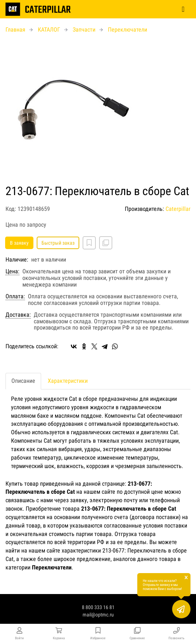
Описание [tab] (23, 381)
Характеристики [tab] (68, 381)
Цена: (12, 271)
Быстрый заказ (58, 243)
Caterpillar (178, 209)
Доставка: (18, 315)
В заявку (19, 243)
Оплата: (15, 296)
